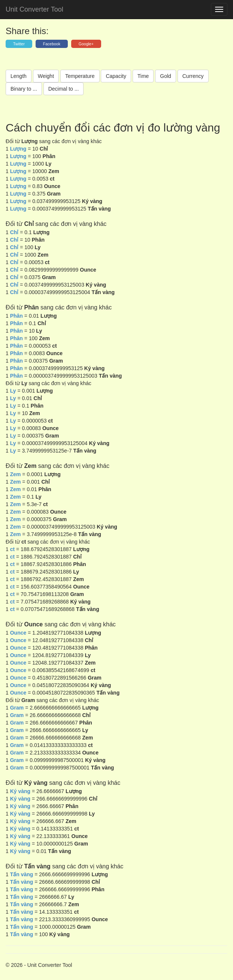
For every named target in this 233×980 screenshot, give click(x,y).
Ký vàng (20, 791)
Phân (16, 316)
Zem (16, 474)
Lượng (18, 149)
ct (12, 549)
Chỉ (14, 232)
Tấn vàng (22, 874)
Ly (13, 391)
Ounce (19, 633)
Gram (17, 708)
